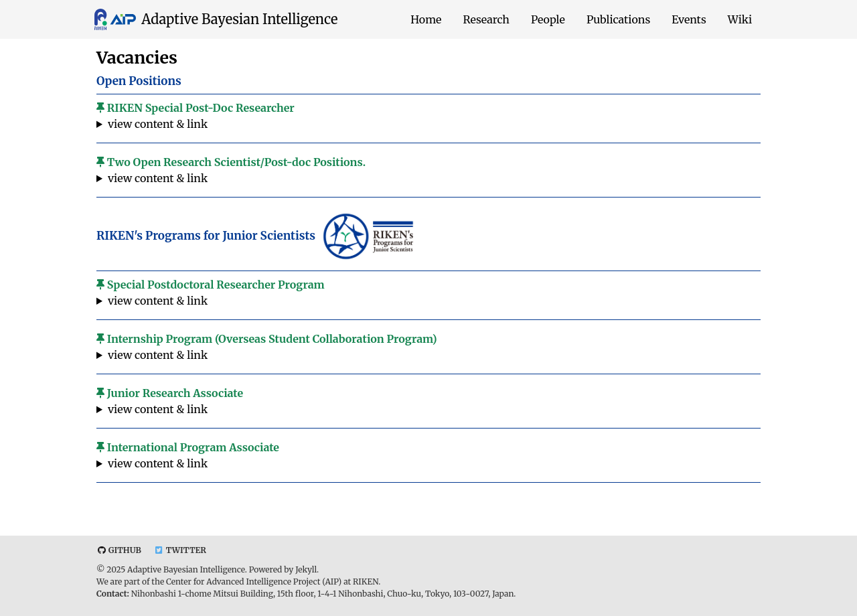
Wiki (740, 19)
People (548, 19)
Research (486, 19)
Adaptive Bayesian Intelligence (239, 19)
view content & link (158, 124)
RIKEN (366, 582)
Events (689, 19)
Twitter (180, 550)
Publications (618, 19)
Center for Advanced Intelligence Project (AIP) (254, 582)
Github (119, 550)
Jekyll (306, 569)
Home (426, 19)
